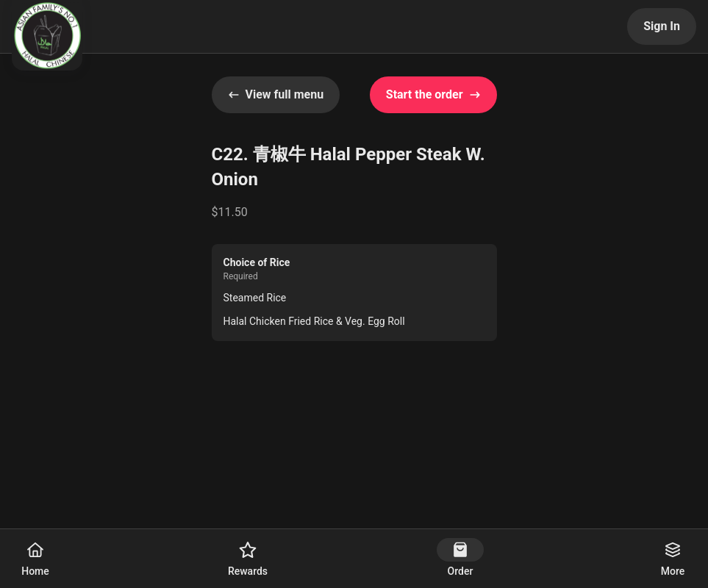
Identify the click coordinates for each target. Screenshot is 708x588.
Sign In (662, 26)
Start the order (433, 94)
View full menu (276, 94)
